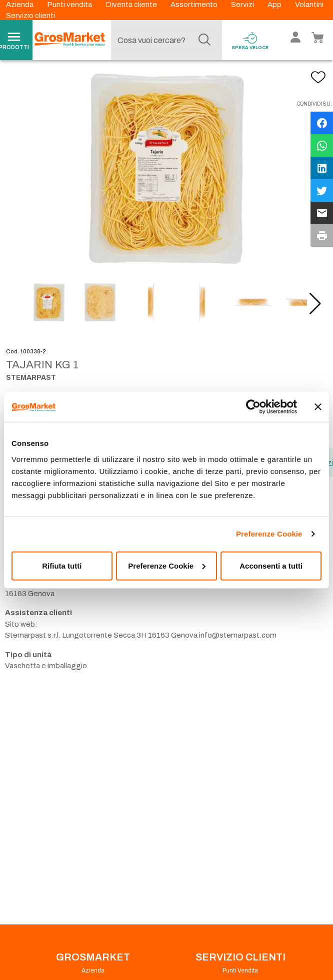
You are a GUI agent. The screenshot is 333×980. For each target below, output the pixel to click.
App (275, 5)
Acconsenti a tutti (271, 565)
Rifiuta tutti (62, 565)
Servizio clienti (30, 16)
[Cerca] (204, 40)
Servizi (243, 5)
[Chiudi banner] (318, 407)
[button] (315, 310)
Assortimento (195, 5)
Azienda (20, 5)
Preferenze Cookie (269, 534)
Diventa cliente (132, 5)
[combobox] (164, 40)
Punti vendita (70, 5)
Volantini (309, 5)
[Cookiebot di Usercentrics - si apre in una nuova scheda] (253, 407)
